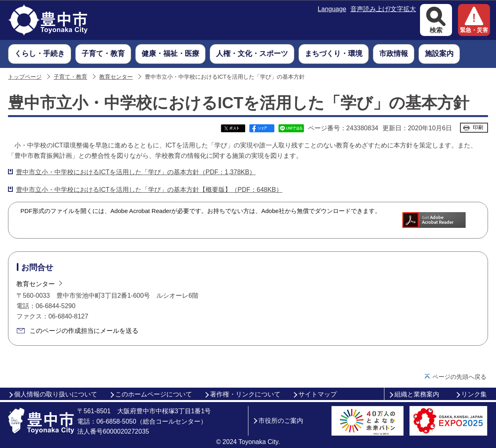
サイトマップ (318, 394)
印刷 (478, 127)
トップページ (25, 77)
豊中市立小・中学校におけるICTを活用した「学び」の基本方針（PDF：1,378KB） (136, 172)
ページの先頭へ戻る (459, 377)
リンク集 (474, 394)
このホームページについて (154, 394)
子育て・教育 (70, 77)
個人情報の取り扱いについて (56, 394)
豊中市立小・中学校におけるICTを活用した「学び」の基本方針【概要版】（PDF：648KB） (149, 190)
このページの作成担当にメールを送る (84, 331)
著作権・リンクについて (245, 394)
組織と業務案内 (417, 394)
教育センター (116, 77)
